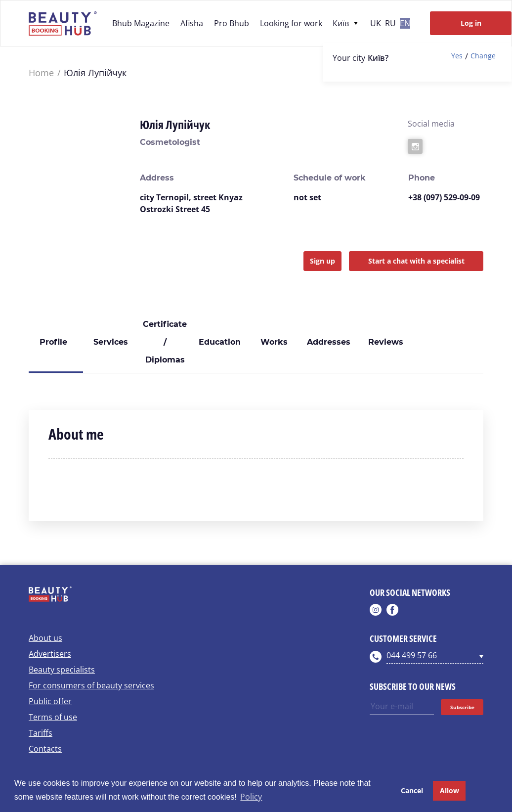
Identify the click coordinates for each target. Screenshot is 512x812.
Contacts (45, 749)
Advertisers (50, 654)
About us (45, 638)
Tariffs (41, 733)
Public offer (50, 701)
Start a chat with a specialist (416, 261)
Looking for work (291, 23)
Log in (471, 23)
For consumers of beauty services (91, 685)
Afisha (192, 23)
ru (390, 23)
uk (376, 23)
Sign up (322, 261)
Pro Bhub (232, 23)
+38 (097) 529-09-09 (444, 197)
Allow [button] (449, 790)
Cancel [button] (412, 790)
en (405, 23)
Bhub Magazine (141, 23)
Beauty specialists (62, 670)
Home (41, 73)
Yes (457, 56)
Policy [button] (251, 797)
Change (483, 56)
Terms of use (53, 717)
